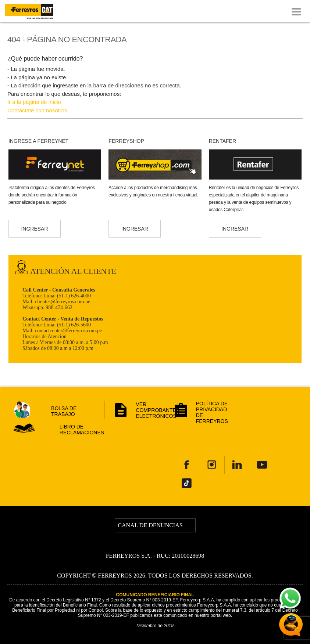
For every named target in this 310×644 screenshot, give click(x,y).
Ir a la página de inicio (34, 102)
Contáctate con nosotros (37, 110)
